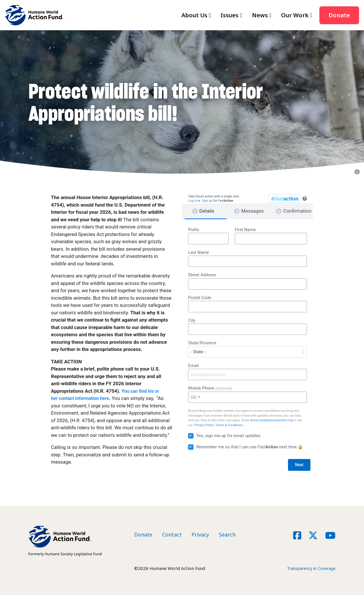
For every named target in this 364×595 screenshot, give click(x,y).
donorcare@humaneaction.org (271, 420)
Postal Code (248, 304)
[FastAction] (285, 199)
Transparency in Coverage (309, 568)
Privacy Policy (204, 425)
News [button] (260, 15)
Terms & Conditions (229, 425)
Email (248, 372)
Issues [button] (230, 15)
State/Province (248, 349)
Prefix (208, 236)
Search (227, 534)
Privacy (200, 534)
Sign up (207, 201)
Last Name (248, 258)
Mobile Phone (248, 394)
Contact (172, 534)
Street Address (248, 281)
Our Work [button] (295, 15)
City (248, 326)
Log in (192, 201)
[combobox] (195, 397)
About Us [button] (194, 15)
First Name (271, 236)
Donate (339, 15)
